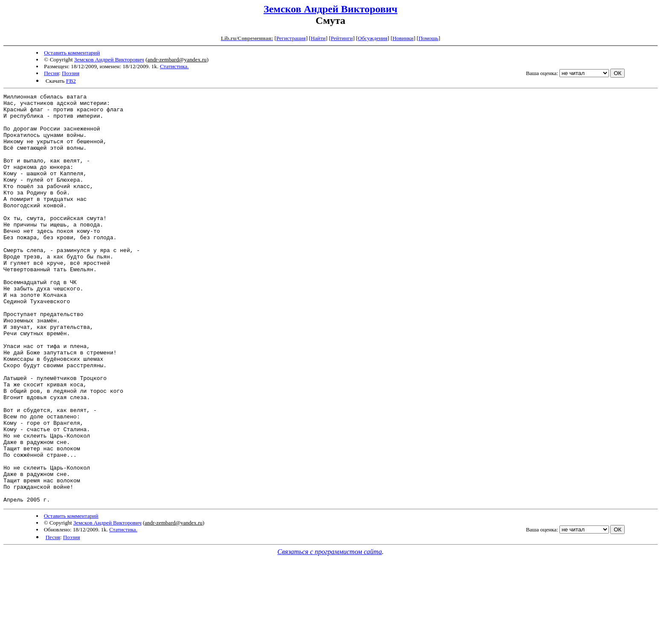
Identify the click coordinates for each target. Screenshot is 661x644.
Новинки (403, 38)
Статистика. (175, 66)
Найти (318, 38)
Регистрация (291, 38)
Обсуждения (373, 38)
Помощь (428, 38)
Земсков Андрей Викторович (331, 9)
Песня (51, 73)
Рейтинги (342, 38)
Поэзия (71, 73)
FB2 (71, 81)
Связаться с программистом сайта (330, 634)
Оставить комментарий (72, 53)
